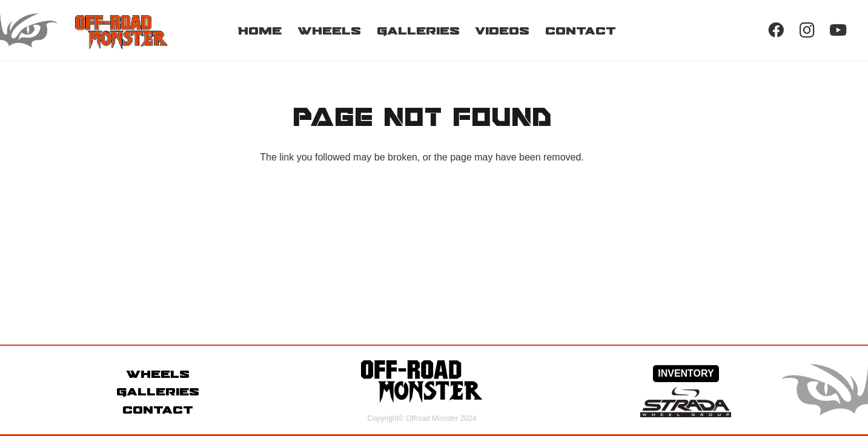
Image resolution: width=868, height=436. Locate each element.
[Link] (101, 30)
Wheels (158, 374)
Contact (158, 409)
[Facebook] (776, 30)
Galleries (158, 391)
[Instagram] (807, 30)
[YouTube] (838, 30)
